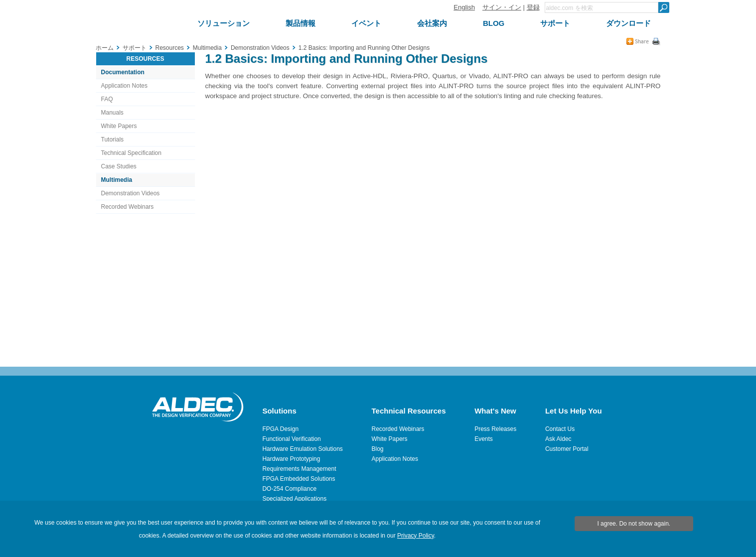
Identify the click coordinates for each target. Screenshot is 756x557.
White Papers (119, 126)
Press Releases (495, 429)
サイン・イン (502, 7)
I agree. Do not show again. (634, 524)
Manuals (112, 113)
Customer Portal (567, 449)
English (464, 7)
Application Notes (124, 86)
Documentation (123, 72)
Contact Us (560, 429)
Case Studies (119, 166)
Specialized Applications (294, 499)
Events (484, 439)
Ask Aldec (558, 439)
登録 (533, 7)
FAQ (107, 99)
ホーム (105, 48)
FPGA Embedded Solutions (299, 479)
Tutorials (113, 139)
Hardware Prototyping (291, 459)
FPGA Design (280, 429)
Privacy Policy (416, 536)
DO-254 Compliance (289, 489)
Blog (378, 449)
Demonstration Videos (131, 193)
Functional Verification (291, 439)
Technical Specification (131, 153)
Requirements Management (299, 469)
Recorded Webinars (128, 207)
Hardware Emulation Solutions (302, 449)
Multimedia (117, 180)
